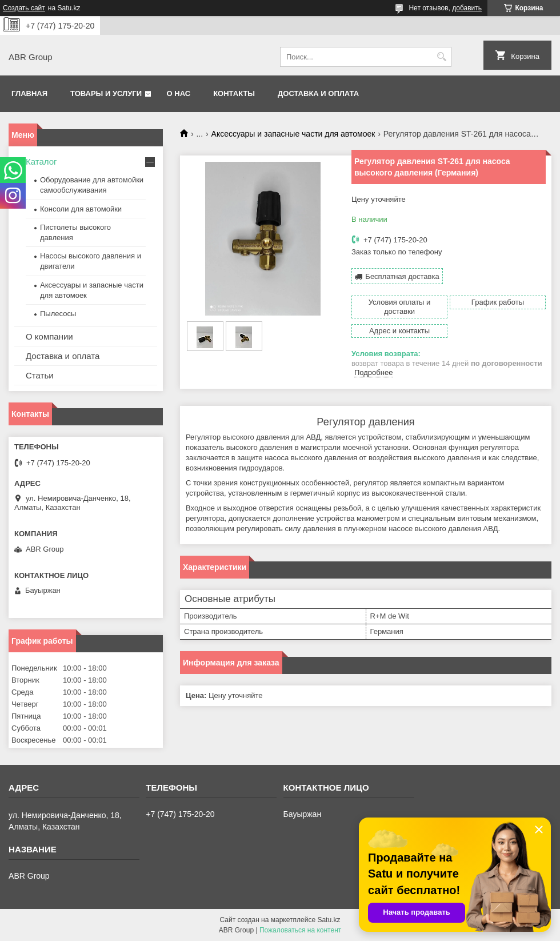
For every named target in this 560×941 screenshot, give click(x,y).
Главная (29, 93)
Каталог (41, 162)
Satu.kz (329, 920)
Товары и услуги (106, 93)
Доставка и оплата (318, 93)
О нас (179, 93)
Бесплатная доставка (402, 276)
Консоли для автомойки (81, 209)
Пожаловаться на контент (300, 930)
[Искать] (441, 57)
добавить (467, 8)
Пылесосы (58, 314)
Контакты (234, 93)
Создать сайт (24, 8)
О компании (49, 336)
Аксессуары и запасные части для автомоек (293, 134)
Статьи (40, 375)
